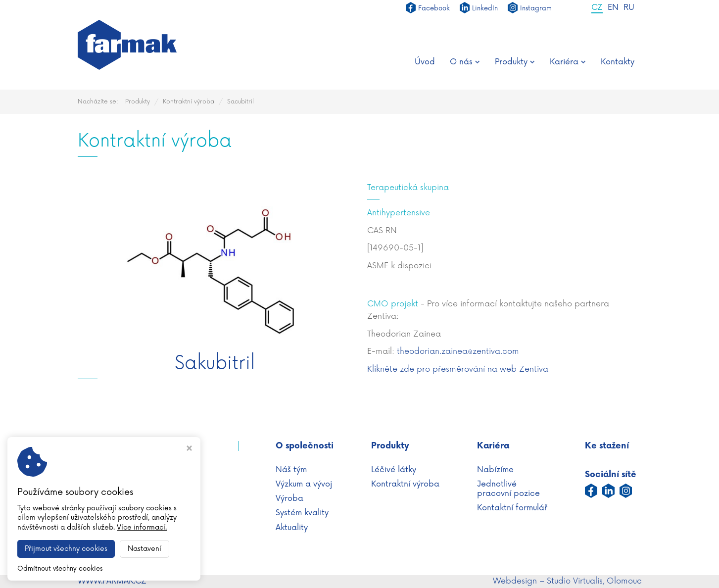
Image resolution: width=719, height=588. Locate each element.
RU (629, 8)
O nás (465, 62)
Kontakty (618, 62)
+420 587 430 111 (128, 526)
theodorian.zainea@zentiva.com (458, 351)
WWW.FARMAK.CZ (112, 581)
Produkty (515, 62)
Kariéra (568, 62)
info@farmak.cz (136, 537)
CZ (597, 8)
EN (613, 8)
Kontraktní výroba (189, 102)
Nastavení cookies (113, 548)
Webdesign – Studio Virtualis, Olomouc (567, 581)
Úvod (425, 62)
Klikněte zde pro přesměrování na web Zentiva (458, 369)
